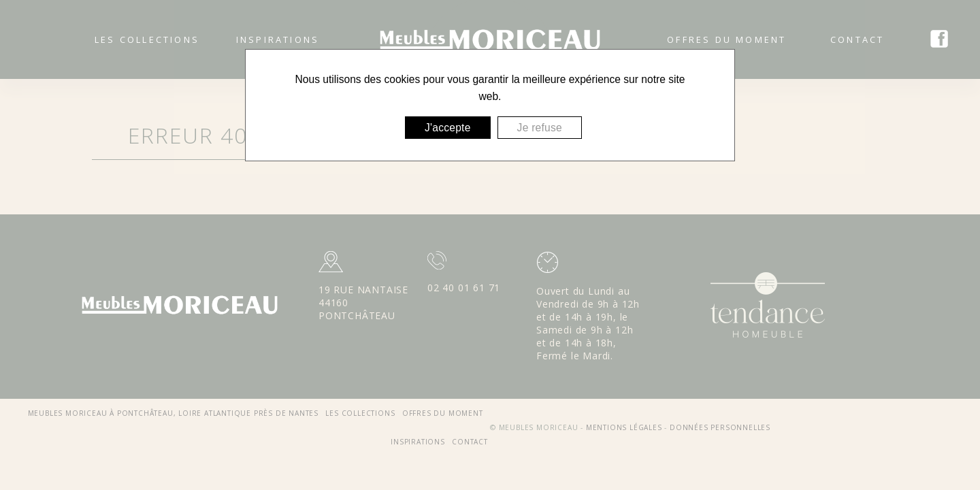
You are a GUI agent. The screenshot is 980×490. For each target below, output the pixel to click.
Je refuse (540, 128)
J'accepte (448, 128)
